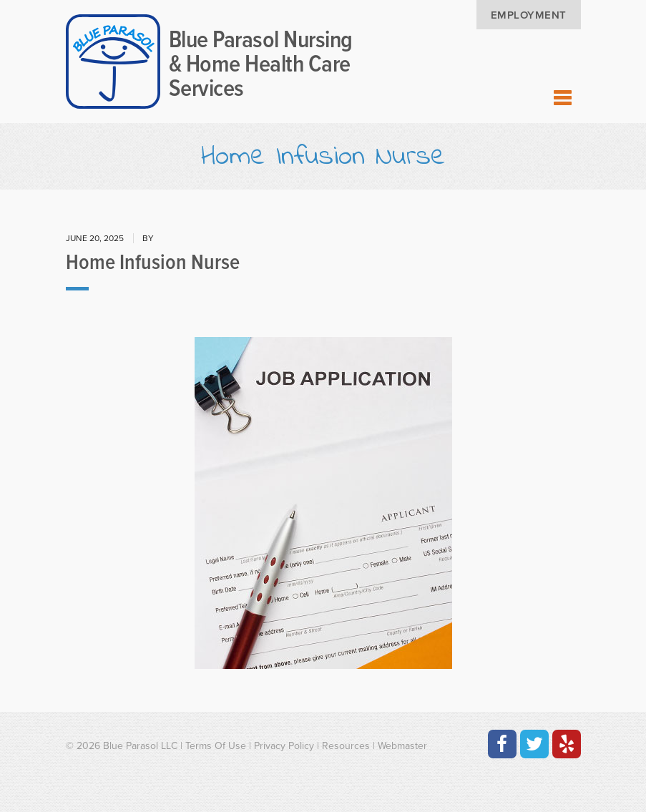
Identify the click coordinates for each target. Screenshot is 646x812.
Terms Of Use (216, 746)
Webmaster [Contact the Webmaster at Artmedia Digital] (402, 746)
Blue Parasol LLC (140, 746)
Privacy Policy (284, 746)
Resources (346, 746)
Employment (529, 15)
